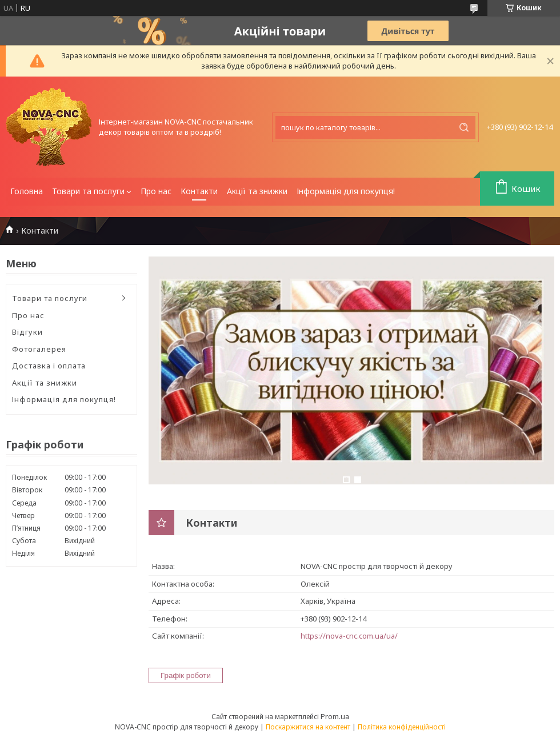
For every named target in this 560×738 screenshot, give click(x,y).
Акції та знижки (257, 191)
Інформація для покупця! (346, 191)
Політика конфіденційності (402, 727)
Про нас (156, 191)
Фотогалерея (39, 349)
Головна (27, 191)
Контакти (199, 191)
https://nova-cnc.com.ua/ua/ (349, 636)
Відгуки (27, 332)
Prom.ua (335, 716)
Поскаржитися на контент (308, 727)
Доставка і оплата (49, 366)
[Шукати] (464, 127)
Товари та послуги (88, 191)
